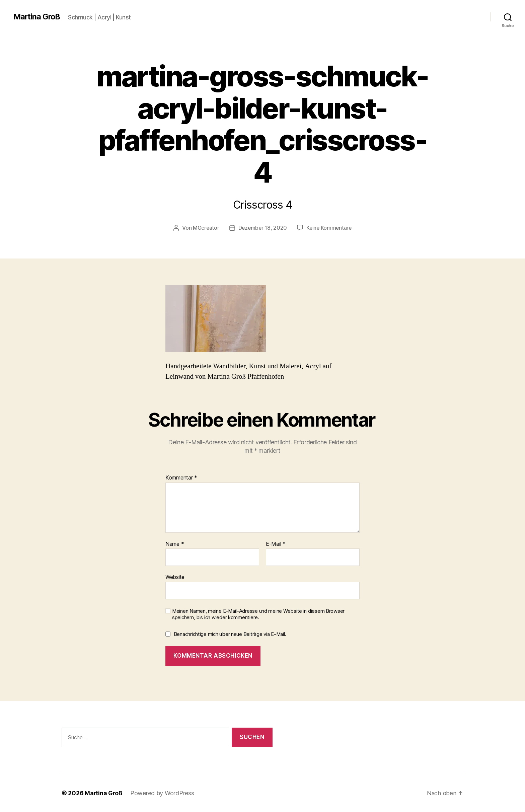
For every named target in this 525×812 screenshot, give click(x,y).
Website (175, 577)
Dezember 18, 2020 (262, 228)
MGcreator (205, 228)
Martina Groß (38, 17)
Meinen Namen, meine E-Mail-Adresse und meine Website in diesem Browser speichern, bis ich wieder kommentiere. (258, 614)
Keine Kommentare (330, 228)
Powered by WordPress (163, 793)
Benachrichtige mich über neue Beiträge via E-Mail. (230, 634)
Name (175, 544)
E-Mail (276, 544)
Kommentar (181, 477)
